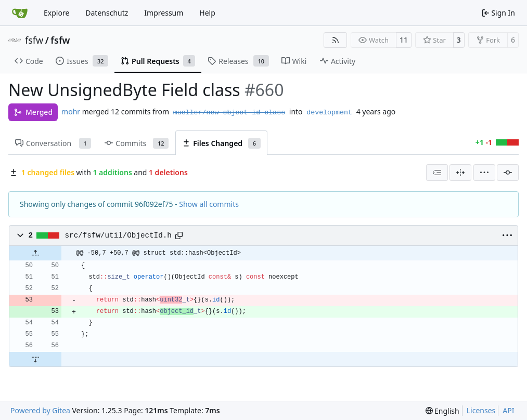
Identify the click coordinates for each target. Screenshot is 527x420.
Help (207, 13)
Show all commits (209, 204)
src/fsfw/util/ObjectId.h (118, 235)
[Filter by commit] (508, 173)
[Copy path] (179, 235)
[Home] (20, 13)
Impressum (164, 13)
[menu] (484, 173)
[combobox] (437, 173)
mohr (71, 111)
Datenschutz (107, 13)
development (329, 113)
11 (404, 40)
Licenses (481, 410)
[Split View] (460, 173)
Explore (56, 13)
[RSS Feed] (336, 40)
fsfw (34, 40)
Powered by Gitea (40, 410)
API (508, 410)
